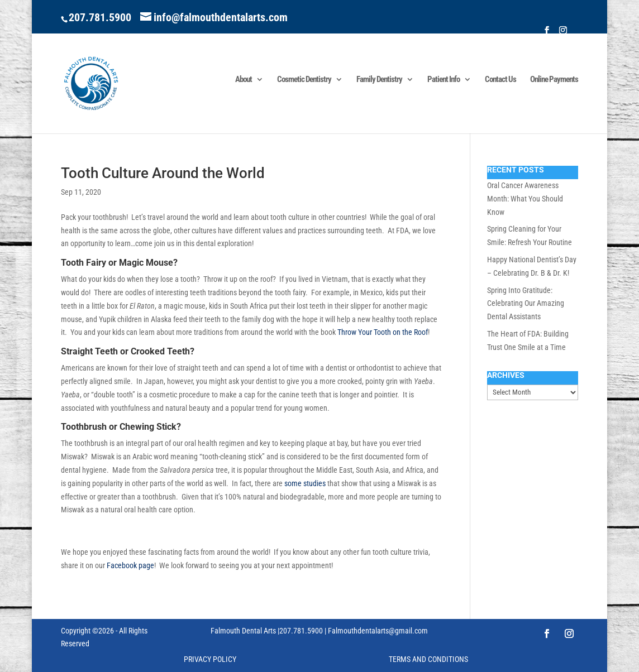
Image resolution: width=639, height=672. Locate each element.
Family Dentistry (379, 80)
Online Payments (554, 80)
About (244, 80)
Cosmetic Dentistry (304, 80)
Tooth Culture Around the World (163, 173)
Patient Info (444, 80)
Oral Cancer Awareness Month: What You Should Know (525, 199)
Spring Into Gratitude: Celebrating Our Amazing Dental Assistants (526, 304)
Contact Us (500, 80)
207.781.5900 (100, 17)
